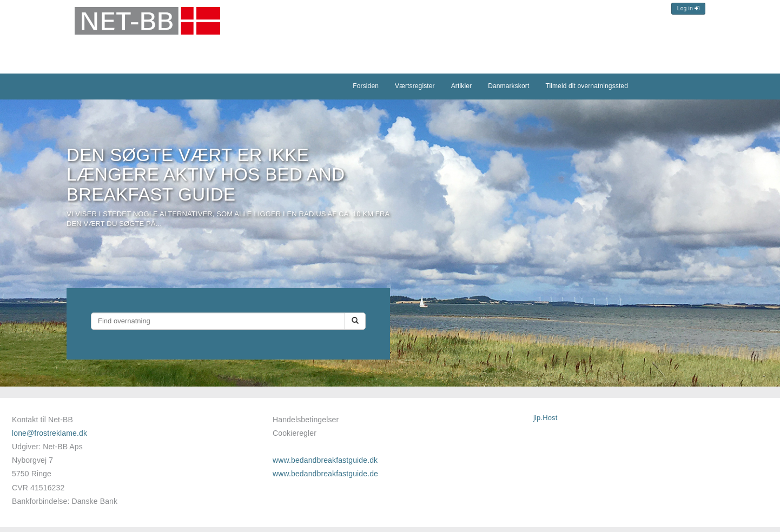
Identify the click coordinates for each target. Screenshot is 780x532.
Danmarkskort (508, 86)
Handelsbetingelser (306, 420)
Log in (688, 8)
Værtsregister (415, 86)
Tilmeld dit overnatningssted (587, 86)
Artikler (461, 86)
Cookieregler (295, 433)
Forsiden (366, 86)
